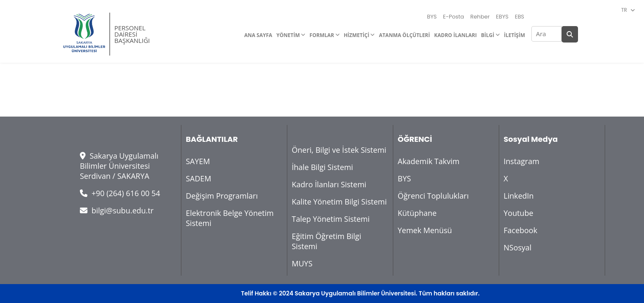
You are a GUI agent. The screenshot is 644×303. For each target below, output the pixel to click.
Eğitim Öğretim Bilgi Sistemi (326, 241)
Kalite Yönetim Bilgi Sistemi (339, 202)
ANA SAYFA (258, 35)
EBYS (502, 17)
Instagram (521, 161)
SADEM (199, 178)
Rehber (480, 17)
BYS (432, 17)
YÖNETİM (288, 35)
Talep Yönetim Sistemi (331, 219)
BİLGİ (487, 35)
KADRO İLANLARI (455, 35)
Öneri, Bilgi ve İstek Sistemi (339, 150)
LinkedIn (519, 196)
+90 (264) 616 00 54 (120, 193)
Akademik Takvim (429, 161)
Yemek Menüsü (425, 230)
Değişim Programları (222, 196)
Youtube (519, 213)
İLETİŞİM (515, 35)
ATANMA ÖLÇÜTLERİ (404, 35)
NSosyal (517, 247)
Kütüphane (417, 213)
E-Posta (454, 17)
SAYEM (198, 161)
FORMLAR (322, 35)
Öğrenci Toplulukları (433, 196)
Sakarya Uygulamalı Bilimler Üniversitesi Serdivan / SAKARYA (119, 166)
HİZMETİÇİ (357, 35)
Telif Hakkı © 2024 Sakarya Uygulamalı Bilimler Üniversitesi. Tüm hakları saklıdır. (360, 293)
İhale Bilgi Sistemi (322, 167)
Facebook (520, 230)
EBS (520, 17)
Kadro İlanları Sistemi (329, 184)
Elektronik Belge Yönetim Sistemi (230, 218)
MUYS (302, 263)
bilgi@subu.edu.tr (117, 210)
